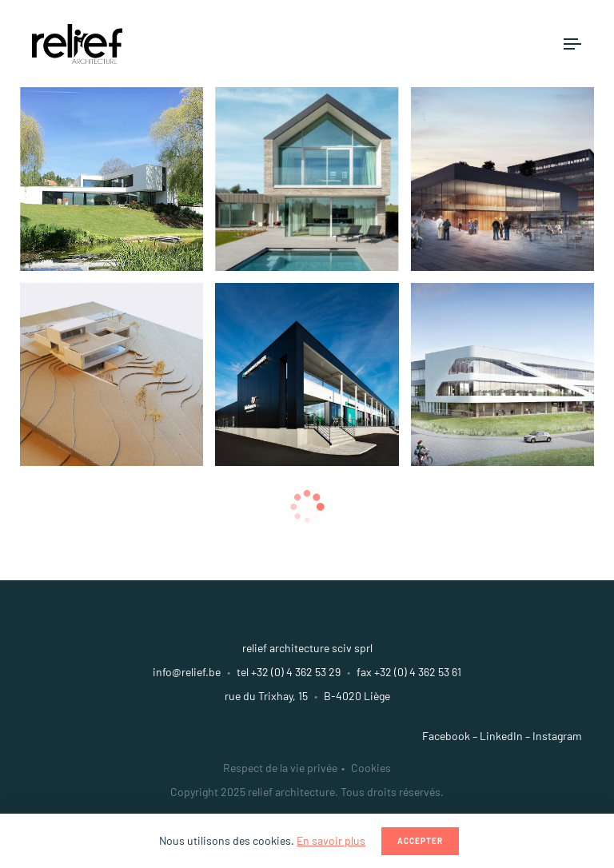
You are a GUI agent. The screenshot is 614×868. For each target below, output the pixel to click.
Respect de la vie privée (280, 768)
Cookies (371, 768)
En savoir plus (331, 840)
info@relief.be (187, 672)
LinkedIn (501, 736)
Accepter (420, 841)
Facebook (446, 736)
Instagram (557, 736)
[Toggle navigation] (572, 44)
